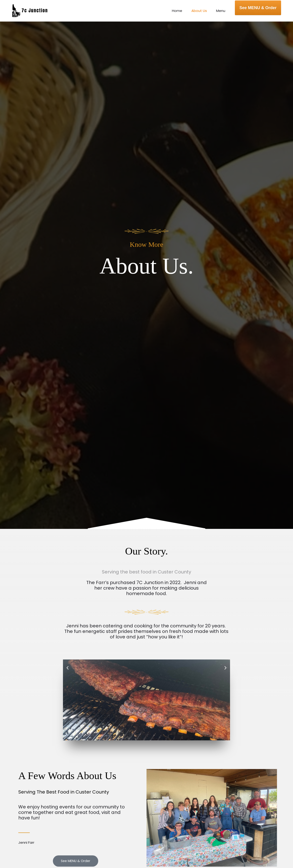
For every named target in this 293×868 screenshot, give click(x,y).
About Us (203, 11)
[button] (68, 668)
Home (183, 11)
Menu (222, 11)
